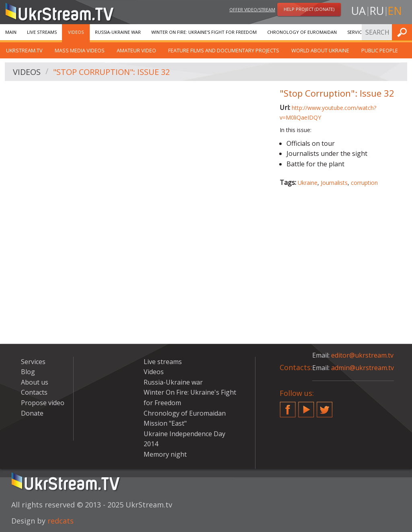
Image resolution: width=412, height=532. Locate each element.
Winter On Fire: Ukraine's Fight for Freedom (204, 32)
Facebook (288, 406)
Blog (28, 372)
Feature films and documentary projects (224, 50)
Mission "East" (165, 423)
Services (357, 32)
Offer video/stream (252, 9)
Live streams (42, 32)
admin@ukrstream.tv (363, 368)
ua (358, 11)
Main (11, 32)
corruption (364, 183)
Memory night (165, 454)
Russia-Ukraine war (118, 32)
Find (404, 32)
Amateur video (136, 50)
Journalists (334, 183)
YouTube (306, 406)
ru (377, 11)
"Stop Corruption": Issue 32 (111, 72)
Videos (76, 32)
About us (35, 382)
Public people (380, 50)
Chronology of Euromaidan (302, 32)
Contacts (34, 392)
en (395, 11)
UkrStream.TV (24, 50)
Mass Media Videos (80, 50)
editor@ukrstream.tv (362, 355)
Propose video (43, 403)
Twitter (325, 406)
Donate (32, 413)
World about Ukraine (320, 50)
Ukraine (308, 183)
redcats (61, 521)
